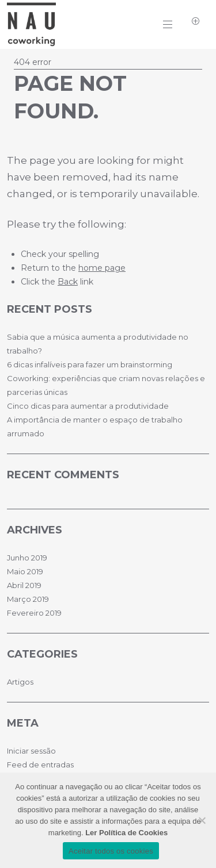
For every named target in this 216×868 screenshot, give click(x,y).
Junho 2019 (27, 558)
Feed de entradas (40, 765)
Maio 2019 (25, 571)
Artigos (20, 682)
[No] (202, 820)
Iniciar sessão (31, 751)
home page (102, 268)
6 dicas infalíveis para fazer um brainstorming (90, 364)
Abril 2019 (24, 585)
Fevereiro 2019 (34, 613)
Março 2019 (28, 599)
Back (68, 282)
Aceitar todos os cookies (111, 851)
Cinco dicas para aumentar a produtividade (88, 406)
